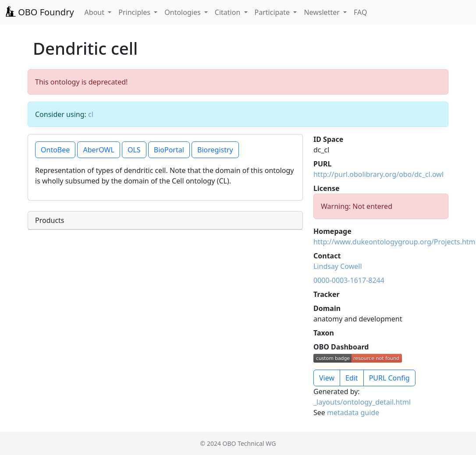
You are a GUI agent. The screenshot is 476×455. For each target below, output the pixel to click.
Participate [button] (273, 12)
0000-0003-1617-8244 (349, 280)
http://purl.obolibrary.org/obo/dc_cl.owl (378, 174)
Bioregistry (215, 150)
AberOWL (98, 150)
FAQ (360, 12)
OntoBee (55, 150)
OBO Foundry (40, 12)
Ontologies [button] (183, 12)
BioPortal (169, 150)
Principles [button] (135, 12)
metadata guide (353, 413)
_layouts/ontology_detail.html (362, 402)
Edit (352, 378)
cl (91, 114)
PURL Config (389, 378)
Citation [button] (229, 12)
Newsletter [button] (323, 12)
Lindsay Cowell (338, 266)
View (327, 378)
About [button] (96, 12)
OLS (134, 150)
